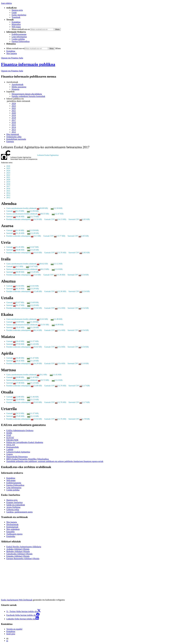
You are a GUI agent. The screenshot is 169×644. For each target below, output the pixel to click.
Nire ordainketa (13, 529)
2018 (14, 118)
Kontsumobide (13, 447)
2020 (14, 113)
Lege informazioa (14, 487)
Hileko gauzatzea (19, 87)
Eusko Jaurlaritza (19, 15)
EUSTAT (10, 438)
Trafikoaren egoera (14, 534)
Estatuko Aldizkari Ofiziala (18, 556)
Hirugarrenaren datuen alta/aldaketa (27, 94)
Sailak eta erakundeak (16, 505)
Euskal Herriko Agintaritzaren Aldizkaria (24, 547)
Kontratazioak (12, 527)
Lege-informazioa (19, 37)
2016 (14, 122)
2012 (14, 132)
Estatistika (11, 536)
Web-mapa (16, 27)
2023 (14, 106)
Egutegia (10, 141)
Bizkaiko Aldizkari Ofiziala (18, 551)
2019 (14, 115)
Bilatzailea (16, 24)
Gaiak (14, 12)
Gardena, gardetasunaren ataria (19, 512)
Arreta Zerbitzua (13, 507)
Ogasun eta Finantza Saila (12, 58)
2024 (14, 103)
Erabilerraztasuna (19, 34)
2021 (14, 111)
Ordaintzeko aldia (14, 137)
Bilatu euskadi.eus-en (21, 29)
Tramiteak (16, 17)
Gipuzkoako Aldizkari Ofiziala (19, 554)
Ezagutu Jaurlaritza (14, 502)
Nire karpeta (12, 53)
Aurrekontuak (17, 84)
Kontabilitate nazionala (16, 139)
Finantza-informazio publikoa (28, 64)
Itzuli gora (11, 634)
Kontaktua (16, 22)
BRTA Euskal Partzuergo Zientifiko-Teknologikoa (28, 459)
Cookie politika (18, 39)
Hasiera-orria (17, 10)
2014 (14, 127)
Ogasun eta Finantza (12, 71)
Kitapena (15, 89)
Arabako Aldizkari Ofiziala (18, 549)
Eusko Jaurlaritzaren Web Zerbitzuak (17, 600)
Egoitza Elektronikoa (21, 41)
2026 (8, 166)
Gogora (10, 454)
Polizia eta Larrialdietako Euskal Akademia (25, 442)
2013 (14, 130)
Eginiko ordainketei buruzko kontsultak (28, 96)
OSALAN (11, 445)
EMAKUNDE (12, 440)
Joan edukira (6, 3)
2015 (14, 125)
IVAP (9, 435)
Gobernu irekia (13, 510)
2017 (14, 120)
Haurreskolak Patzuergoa (17, 457)
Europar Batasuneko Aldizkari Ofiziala (23, 559)
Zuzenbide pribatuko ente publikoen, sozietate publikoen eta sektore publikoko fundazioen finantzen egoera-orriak (55, 461)
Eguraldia (10, 532)
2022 (14, 108)
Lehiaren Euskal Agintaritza (18, 452)
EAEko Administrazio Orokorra (20, 430)
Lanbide (10, 449)
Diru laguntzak (13, 134)
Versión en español (14, 629)
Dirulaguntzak (12, 524)
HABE (9, 433)
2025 (8, 168)
